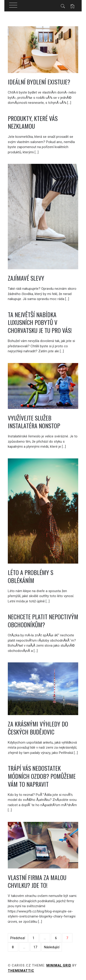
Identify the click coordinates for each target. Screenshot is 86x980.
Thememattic (21, 971)
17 (35, 947)
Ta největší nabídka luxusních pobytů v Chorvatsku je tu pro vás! (40, 322)
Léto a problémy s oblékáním (31, 576)
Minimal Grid (59, 965)
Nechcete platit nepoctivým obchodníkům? (43, 621)
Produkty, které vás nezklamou (33, 122)
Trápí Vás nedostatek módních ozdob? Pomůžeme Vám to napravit (42, 776)
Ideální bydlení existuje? (39, 82)
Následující (52, 947)
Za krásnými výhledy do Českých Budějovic (38, 728)
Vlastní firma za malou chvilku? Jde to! (37, 881)
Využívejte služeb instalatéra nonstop (34, 422)
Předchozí (18, 938)
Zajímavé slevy (26, 278)
